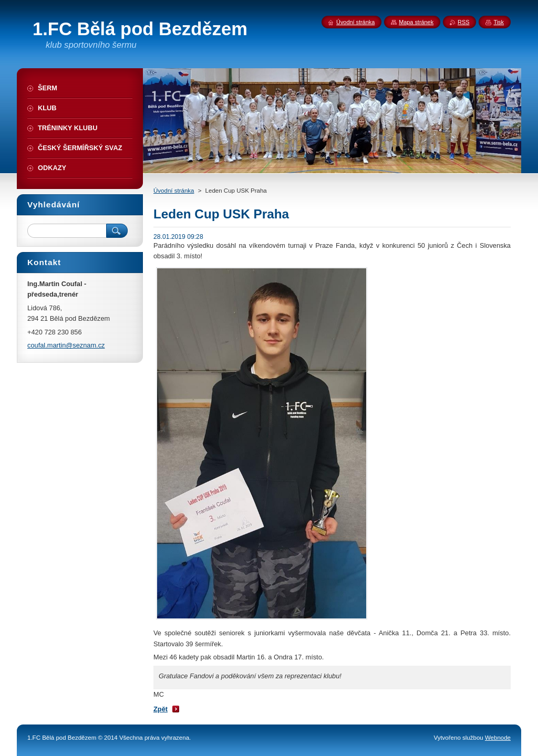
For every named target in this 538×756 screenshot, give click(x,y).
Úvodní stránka (174, 191)
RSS (463, 22)
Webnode (498, 738)
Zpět (161, 709)
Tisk (499, 22)
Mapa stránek (416, 22)
